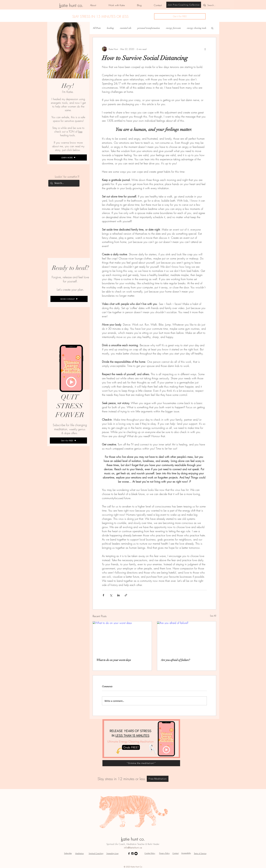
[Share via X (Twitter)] (111, 595)
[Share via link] (126, 595)
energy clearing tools (197, 28)
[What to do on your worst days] (122, 638)
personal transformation (149, 28)
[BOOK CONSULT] (69, 299)
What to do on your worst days (114, 660)
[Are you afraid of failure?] (187, 638)
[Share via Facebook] (103, 595)
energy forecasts (173, 28)
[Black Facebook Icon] (129, 854)
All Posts (97, 28)
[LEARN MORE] (68, 157)
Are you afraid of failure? (175, 660)
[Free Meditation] (158, 779)
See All (213, 616)
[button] (180, 16)
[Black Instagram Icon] (132, 854)
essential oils (126, 28)
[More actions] (205, 49)
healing (110, 28)
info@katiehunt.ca (133, 848)
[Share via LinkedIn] (118, 595)
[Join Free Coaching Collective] (184, 5)
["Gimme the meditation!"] (141, 763)
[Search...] (216, 5)
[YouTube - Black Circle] (136, 854)
